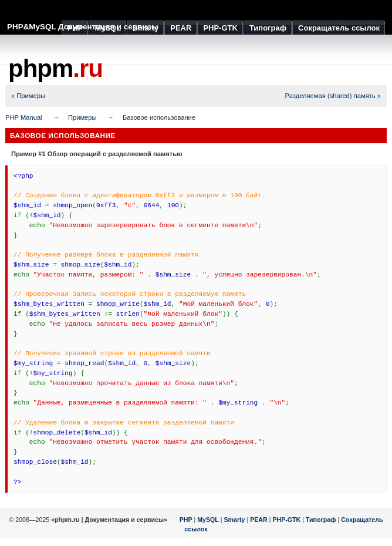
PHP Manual (24, 117)
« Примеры (28, 96)
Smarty (234, 520)
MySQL (208, 520)
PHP (186, 520)
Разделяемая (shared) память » (333, 96)
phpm (55, 68)
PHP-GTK (286, 520)
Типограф (321, 520)
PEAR (259, 520)
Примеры (82, 117)
